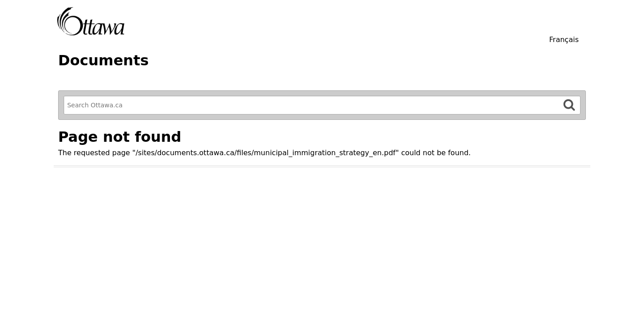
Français (564, 40)
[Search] (569, 105)
